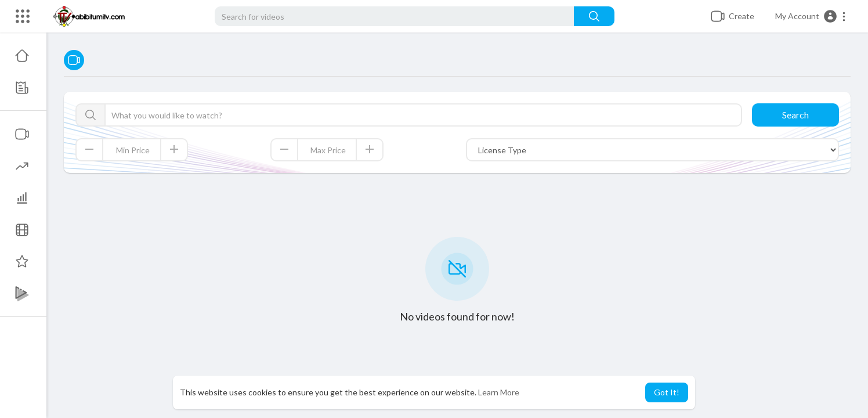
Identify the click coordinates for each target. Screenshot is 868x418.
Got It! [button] (667, 392)
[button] (811, 16)
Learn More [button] (499, 392)
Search (795, 115)
